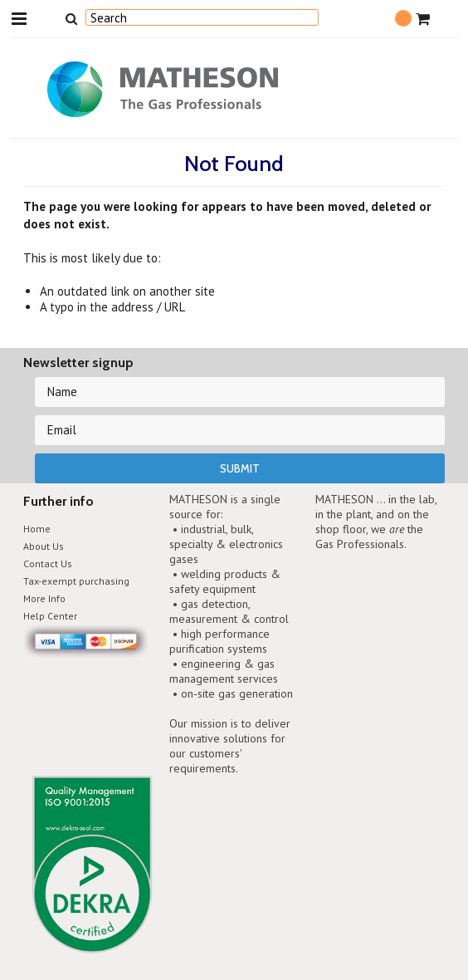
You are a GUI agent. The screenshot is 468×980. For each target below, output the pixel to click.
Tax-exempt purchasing (76, 581)
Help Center (50, 616)
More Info (44, 598)
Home (37, 529)
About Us (44, 546)
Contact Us (48, 563)
